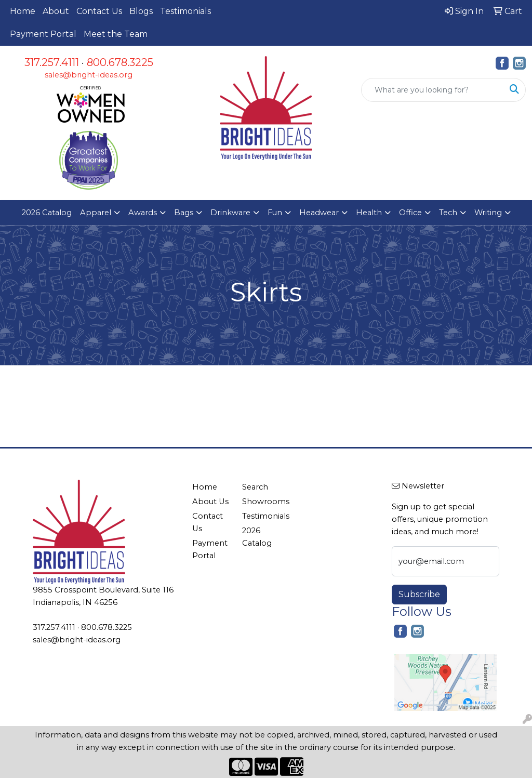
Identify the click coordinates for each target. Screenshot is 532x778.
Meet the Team (116, 34)
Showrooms (261, 502)
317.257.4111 (52, 62)
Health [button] (369, 213)
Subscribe (419, 594)
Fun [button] (275, 213)
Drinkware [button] (230, 213)
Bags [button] (184, 213)
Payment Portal (43, 34)
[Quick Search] (433, 90)
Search (255, 487)
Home (23, 11)
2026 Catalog (47, 213)
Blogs (141, 11)
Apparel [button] (96, 213)
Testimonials (185, 11)
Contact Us (99, 11)
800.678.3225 (120, 62)
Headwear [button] (319, 213)
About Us (210, 502)
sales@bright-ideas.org (89, 75)
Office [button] (410, 213)
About (56, 11)
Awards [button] (143, 213)
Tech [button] (448, 213)
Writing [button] (488, 213)
